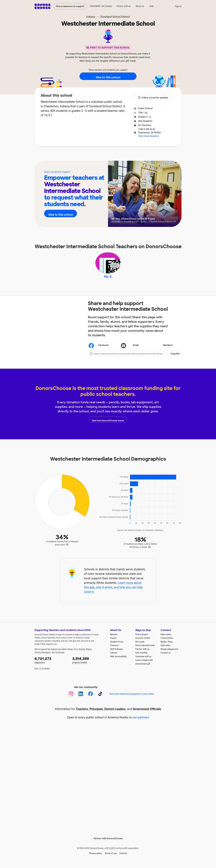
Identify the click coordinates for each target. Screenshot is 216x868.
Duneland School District (115, 17)
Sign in (178, 6)
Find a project (142, 639)
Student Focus (117, 646)
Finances (114, 650)
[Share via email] (135, 350)
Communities (167, 642)
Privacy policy (95, 856)
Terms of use (111, 856)
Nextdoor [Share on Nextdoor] (163, 350)
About (88, 156)
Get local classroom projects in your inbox (132, 698)
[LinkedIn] (81, 698)
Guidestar (60, 657)
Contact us (166, 657)
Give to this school (108, 76)
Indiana (91, 17)
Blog (170, 646)
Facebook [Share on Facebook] (99, 350)
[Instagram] (71, 698)
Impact (113, 642)
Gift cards (140, 646)
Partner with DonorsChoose (108, 840)
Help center (166, 639)
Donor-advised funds (145, 650)
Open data (165, 650)
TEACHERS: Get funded (101, 6)
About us (140, 6)
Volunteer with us (143, 661)
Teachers (106, 156)
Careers (114, 657)
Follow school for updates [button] (153, 98)
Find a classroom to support (70, 6)
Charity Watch (85, 653)
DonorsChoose (43, 6)
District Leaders (115, 713)
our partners (141, 722)
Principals (96, 713)
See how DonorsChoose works (108, 424)
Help (152, 6)
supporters (51, 664)
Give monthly (141, 657)
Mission (114, 639)
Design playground (169, 653)
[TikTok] (100, 698)
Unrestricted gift (143, 668)
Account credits (143, 642)
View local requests (148, 136)
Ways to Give (143, 634)
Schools (123, 856)
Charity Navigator (43, 657)
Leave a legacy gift (144, 664)
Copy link (175, 358)
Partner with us (124, 6)
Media (163, 646)
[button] (135, 358)
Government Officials (147, 713)
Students (126, 156)
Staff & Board (116, 653)
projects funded (89, 664)
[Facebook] (91, 698)
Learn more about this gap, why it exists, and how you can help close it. (113, 592)
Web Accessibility (118, 661)
